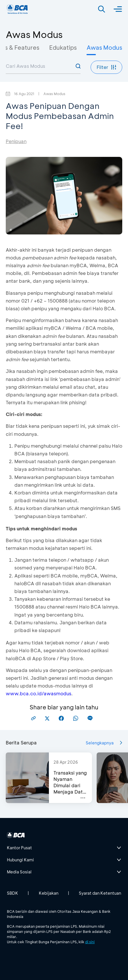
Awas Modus (104, 47)
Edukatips (63, 47)
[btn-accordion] (64, 848)
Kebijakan (49, 893)
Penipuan (16, 141)
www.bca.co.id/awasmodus (39, 693)
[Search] (102, 9)
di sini (90, 942)
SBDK (13, 893)
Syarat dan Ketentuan (100, 893)
